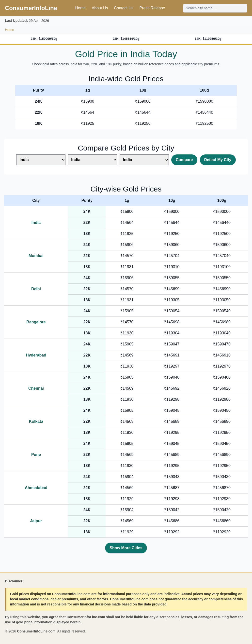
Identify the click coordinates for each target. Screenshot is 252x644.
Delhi (36, 289)
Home (80, 8)
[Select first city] (41, 160)
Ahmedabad (36, 488)
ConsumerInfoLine (31, 8)
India (36, 223)
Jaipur (36, 521)
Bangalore (36, 322)
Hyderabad (36, 355)
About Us (100, 8)
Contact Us (124, 8)
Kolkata (36, 421)
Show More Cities (126, 548)
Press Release (152, 8)
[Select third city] (144, 160)
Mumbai (36, 256)
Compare (184, 160)
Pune (36, 455)
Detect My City (218, 160)
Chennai (36, 388)
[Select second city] (93, 160)
